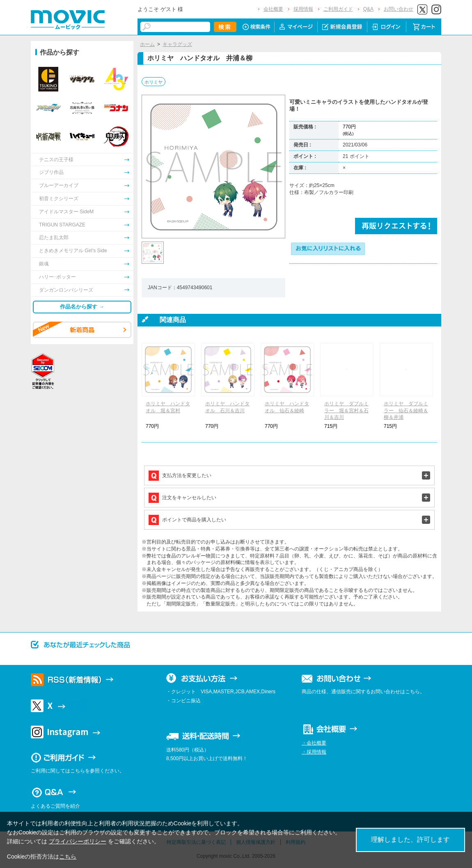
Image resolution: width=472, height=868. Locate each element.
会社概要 (273, 9)
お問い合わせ (399, 9)
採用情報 (303, 9)
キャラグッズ (177, 44)
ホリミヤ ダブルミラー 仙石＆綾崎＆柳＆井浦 (406, 411)
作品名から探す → (82, 307)
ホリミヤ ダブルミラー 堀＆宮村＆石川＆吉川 (346, 411)
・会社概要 (314, 743)
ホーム (147, 44)
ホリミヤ (154, 82)
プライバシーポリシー (78, 841)
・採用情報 (314, 752)
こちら (68, 857)
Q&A (368, 9)
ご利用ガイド (338, 9)
